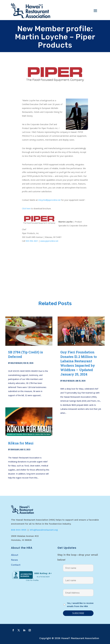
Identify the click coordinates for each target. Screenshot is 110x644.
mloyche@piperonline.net (49, 200)
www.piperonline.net (49, 241)
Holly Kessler (16, 363)
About (15, 555)
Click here (26, 209)
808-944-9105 (19, 530)
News (14, 560)
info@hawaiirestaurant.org (44, 530)
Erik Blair (15, 449)
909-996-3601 (32, 241)
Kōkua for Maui (21, 443)
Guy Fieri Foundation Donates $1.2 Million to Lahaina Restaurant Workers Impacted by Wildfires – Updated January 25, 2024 (79, 363)
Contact (16, 565)
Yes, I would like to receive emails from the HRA (80, 605)
